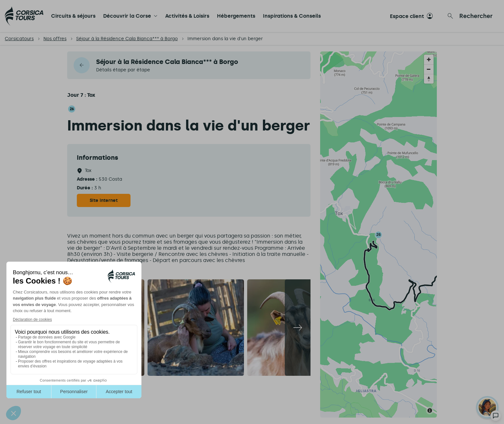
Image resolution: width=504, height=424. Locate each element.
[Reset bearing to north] (429, 79)
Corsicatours (19, 39)
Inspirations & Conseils (292, 16)
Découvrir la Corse (127, 16)
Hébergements (236, 16)
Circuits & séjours (73, 16)
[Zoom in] (429, 59)
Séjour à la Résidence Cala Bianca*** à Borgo (127, 39)
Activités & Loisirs (187, 16)
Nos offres (55, 39)
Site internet (104, 200)
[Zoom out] (429, 69)
